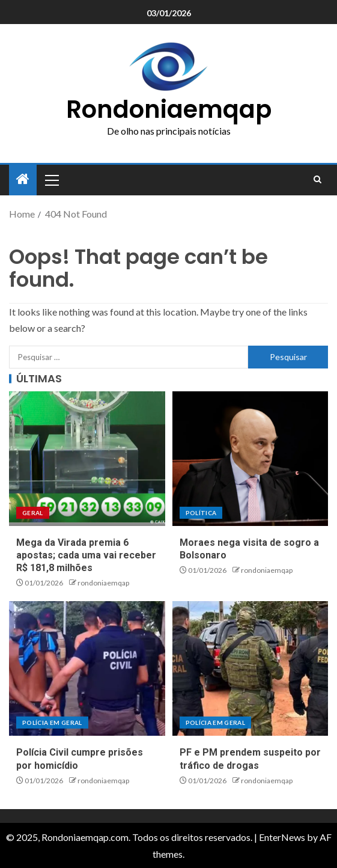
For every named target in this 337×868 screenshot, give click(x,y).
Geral (33, 513)
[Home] (23, 179)
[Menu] (51, 180)
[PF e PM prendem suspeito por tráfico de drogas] (250, 668)
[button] (51, 180)
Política (201, 513)
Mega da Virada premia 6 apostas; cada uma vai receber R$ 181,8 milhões (86, 555)
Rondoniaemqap (169, 109)
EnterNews (282, 837)
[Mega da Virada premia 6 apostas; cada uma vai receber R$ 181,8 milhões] (87, 459)
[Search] (317, 180)
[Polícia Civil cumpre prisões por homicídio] (87, 668)
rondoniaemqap (103, 583)
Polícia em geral (52, 723)
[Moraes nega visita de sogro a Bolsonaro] (250, 459)
